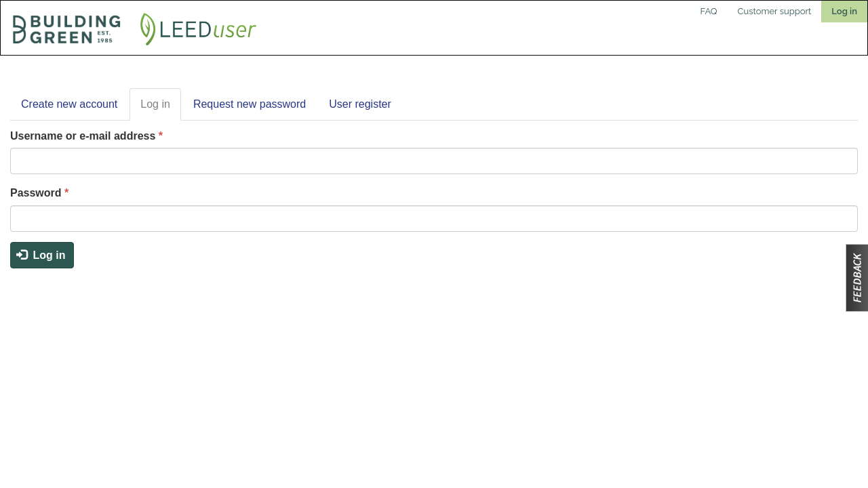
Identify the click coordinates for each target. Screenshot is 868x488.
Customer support (775, 11)
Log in (844, 11)
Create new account (69, 104)
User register (360, 104)
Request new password (250, 104)
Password (39, 193)
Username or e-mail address (86, 136)
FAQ (709, 11)
